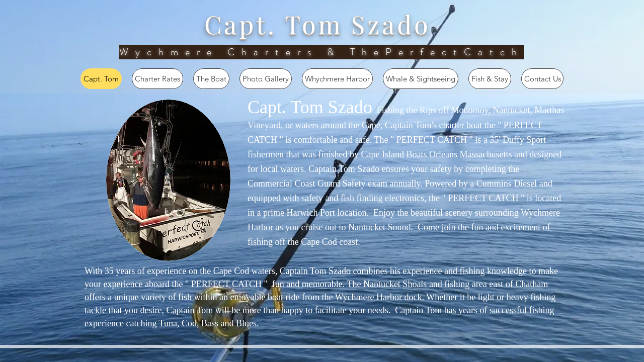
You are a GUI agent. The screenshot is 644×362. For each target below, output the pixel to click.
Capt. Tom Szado (317, 24)
